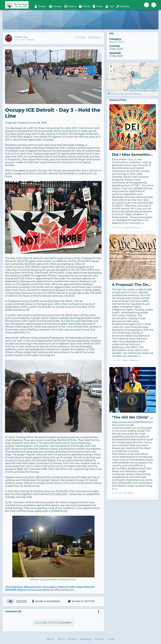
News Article (117, 42)
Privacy (72, 639)
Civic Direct (128, 493)
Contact (100, 639)
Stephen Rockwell (132, 227)
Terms (61, 639)
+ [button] (111, 67)
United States (133, 94)
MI (122, 94)
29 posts (31, 40)
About (51, 639)
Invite (111, 639)
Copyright (86, 639)
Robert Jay (21, 37)
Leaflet (131, 91)
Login (39, 623)
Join (51, 623)
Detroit (115, 94)
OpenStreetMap (143, 91)
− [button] (111, 71)
